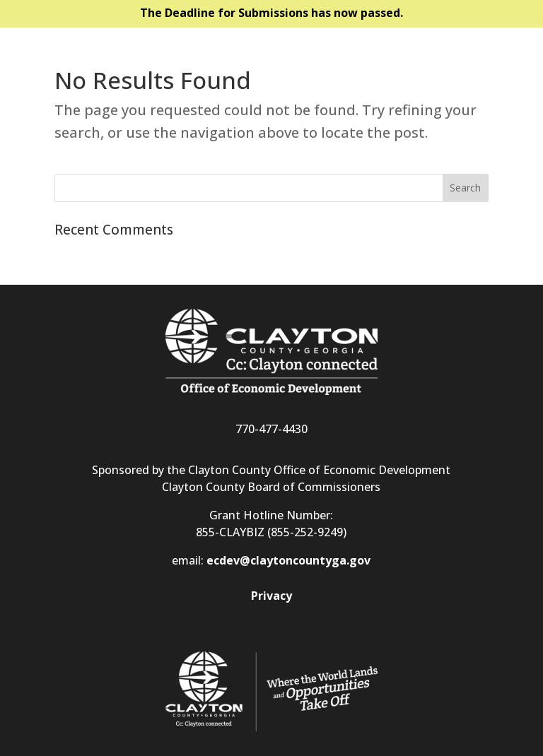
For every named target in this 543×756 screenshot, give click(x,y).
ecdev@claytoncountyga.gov (288, 560)
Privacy (271, 596)
